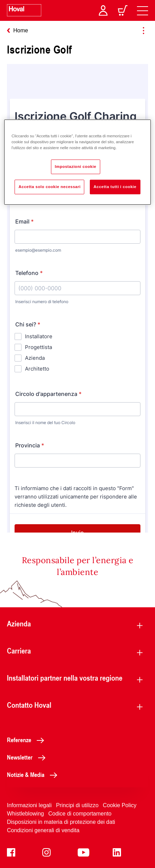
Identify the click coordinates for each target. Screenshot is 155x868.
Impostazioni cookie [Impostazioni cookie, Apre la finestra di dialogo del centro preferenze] (76, 167)
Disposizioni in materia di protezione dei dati (61, 822)
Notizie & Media (34, 774)
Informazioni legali (29, 805)
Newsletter (28, 757)
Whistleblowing (25, 814)
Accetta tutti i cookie (115, 187)
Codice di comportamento (80, 814)
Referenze (27, 740)
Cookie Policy (120, 805)
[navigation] (143, 10)
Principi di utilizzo (77, 805)
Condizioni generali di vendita (43, 830)
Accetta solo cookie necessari (49, 187)
